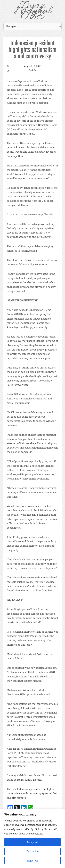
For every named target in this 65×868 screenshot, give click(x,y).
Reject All (33, 861)
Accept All (32, 842)
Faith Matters (18, 798)
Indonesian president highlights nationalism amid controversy (32, 50)
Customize (33, 851)
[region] (32, 838)
